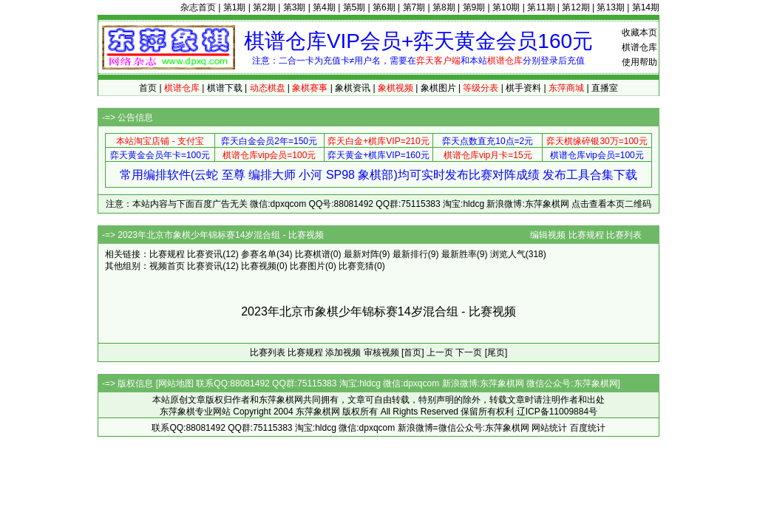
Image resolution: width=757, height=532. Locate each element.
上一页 (440, 352)
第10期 (506, 7)
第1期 (235, 7)
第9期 (474, 7)
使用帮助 (639, 62)
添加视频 (343, 352)
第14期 (646, 7)
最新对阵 (361, 254)
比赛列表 (624, 235)
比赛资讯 (205, 254)
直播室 (605, 88)
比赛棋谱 (313, 254)
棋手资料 (523, 88)
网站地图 (176, 383)
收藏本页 (639, 33)
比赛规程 (586, 235)
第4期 (324, 7)
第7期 (414, 7)
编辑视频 (548, 235)
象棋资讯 (353, 88)
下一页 (469, 352)
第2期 (264, 7)
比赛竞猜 (356, 266)
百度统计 (588, 428)
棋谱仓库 (639, 47)
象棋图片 (438, 88)
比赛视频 (259, 266)
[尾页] (496, 352)
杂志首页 (198, 7)
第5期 (354, 7)
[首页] (413, 352)
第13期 (610, 7)
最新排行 (410, 254)
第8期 (444, 7)
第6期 (384, 7)
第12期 (576, 7)
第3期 (295, 7)
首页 (148, 88)
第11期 (541, 7)
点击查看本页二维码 (611, 204)
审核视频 (381, 352)
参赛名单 (259, 254)
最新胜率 (459, 254)
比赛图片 (308, 266)
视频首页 (167, 266)
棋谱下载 (225, 88)
